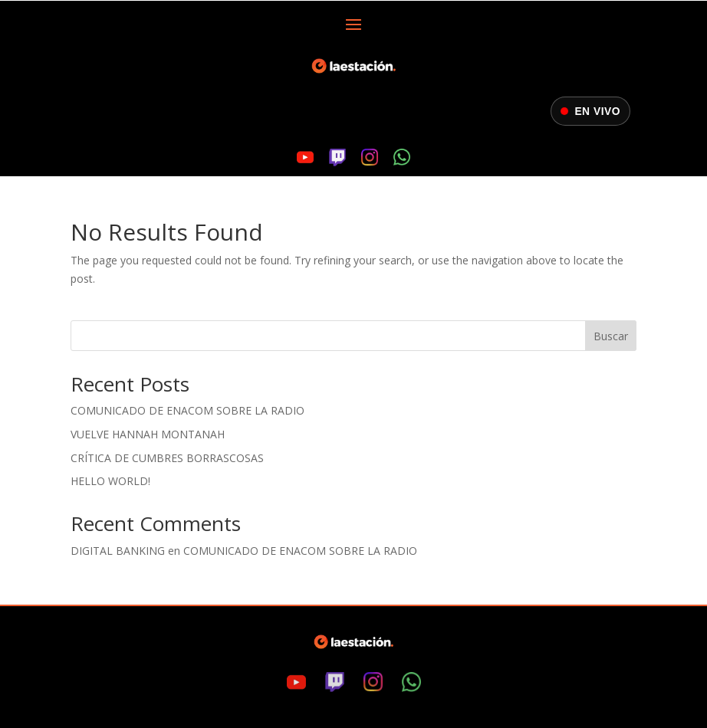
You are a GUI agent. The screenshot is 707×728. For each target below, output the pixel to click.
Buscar (611, 336)
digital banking (118, 551)
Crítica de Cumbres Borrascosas (167, 458)
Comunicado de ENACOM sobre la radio (187, 410)
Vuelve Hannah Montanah (148, 434)
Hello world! (110, 481)
